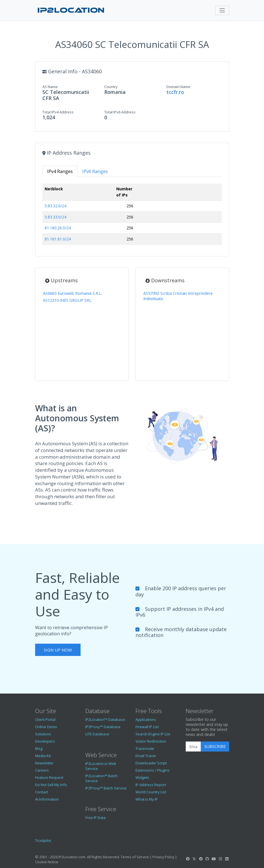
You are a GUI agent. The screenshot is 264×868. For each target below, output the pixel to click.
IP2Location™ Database (105, 719)
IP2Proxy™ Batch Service (106, 788)
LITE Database (97, 734)
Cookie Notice (47, 862)
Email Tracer (146, 756)
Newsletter (44, 763)
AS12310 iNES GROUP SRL (67, 300)
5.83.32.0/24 (55, 206)
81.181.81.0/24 (58, 239)
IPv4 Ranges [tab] (60, 171)
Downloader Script (151, 763)
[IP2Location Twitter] (194, 859)
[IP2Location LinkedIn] (227, 859)
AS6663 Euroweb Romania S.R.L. (72, 293)
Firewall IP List (147, 727)
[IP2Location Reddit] (201, 859)
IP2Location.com (72, 857)
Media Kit (43, 756)
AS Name (50, 87)
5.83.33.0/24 (55, 217)
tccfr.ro (175, 92)
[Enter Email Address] (193, 747)
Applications (146, 719)
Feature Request (49, 777)
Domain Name (178, 87)
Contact (42, 792)
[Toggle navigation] (222, 10)
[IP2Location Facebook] (188, 859)
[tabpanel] (132, 216)
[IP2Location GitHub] (207, 859)
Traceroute (145, 748)
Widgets (142, 777)
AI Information (47, 799)
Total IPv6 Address (120, 112)
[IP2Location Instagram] (220, 859)
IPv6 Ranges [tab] (95, 171)
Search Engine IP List (153, 734)
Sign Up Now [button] (58, 650)
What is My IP (147, 799)
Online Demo (46, 727)
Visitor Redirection (151, 741)
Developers (45, 741)
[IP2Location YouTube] (214, 859)
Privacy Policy (163, 857)
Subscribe (215, 746)
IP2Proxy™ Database (103, 727)
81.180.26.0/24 (58, 228)
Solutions (43, 734)
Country (111, 87)
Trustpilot (43, 840)
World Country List (151, 792)
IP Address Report (151, 785)
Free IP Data (95, 818)
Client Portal (45, 719)
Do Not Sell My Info (51, 785)
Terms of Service (135, 857)
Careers (42, 770)
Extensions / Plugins (152, 770)
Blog (39, 748)
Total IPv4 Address (58, 112)
